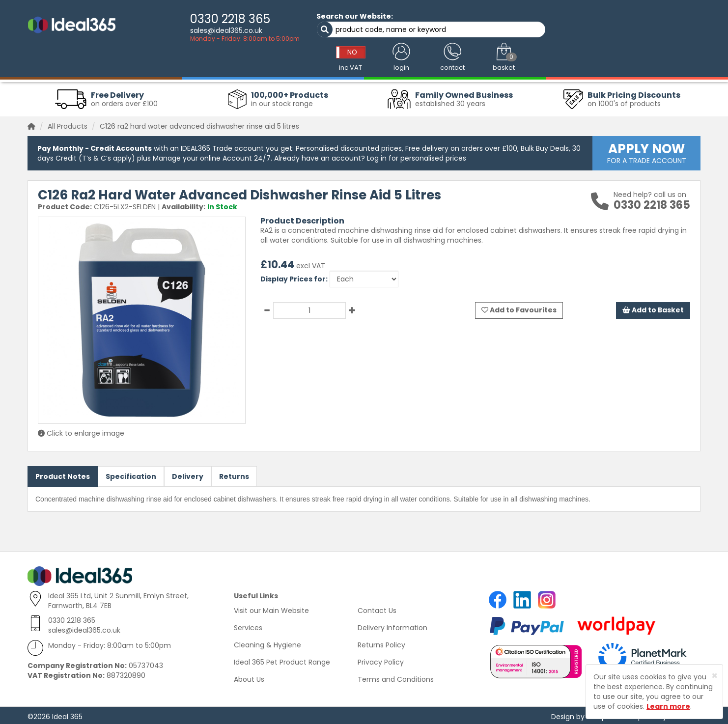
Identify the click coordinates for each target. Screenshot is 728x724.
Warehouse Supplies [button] (615, 65)
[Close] (714, 676)
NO (534, 21)
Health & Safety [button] (478, 65)
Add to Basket (653, 308)
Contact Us (377, 608)
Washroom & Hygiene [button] (230, 65)
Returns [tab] (234, 474)
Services (248, 625)
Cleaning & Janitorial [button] (145, 65)
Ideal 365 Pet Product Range (282, 660)
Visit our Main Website (271, 608)
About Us (249, 677)
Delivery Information (392, 625)
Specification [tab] (131, 474)
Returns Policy (381, 642)
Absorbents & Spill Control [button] (323, 65)
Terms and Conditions (396, 677)
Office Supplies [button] (543, 65)
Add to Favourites (519, 308)
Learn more (668, 706)
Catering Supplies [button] (409, 65)
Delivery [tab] (188, 474)
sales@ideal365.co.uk (199, 30)
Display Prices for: (294, 277)
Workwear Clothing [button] (66, 65)
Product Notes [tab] (63, 474)
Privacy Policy (381, 660)
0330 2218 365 (203, 19)
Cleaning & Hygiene (267, 642)
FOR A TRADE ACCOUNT (647, 150)
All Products (68, 124)
